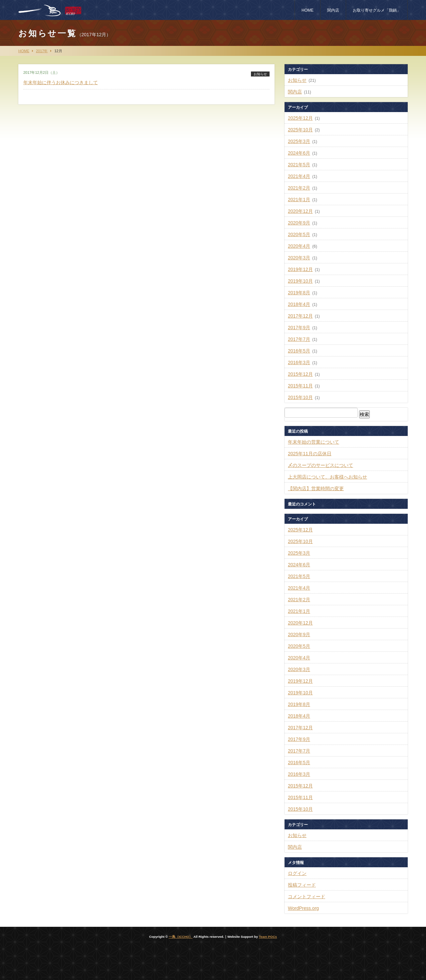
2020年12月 (300, 211)
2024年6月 (299, 153)
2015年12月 (300, 374)
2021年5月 (299, 165)
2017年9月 (299, 328)
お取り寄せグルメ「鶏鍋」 (377, 10)
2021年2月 (299, 188)
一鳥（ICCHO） (181, 937)
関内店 (333, 10)
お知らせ (260, 74)
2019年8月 (299, 293)
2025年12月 (300, 118)
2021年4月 (299, 176)
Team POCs (268, 937)
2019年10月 (300, 281)
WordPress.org (303, 908)
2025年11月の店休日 (310, 454)
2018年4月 (299, 304)
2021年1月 (299, 200)
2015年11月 (300, 386)
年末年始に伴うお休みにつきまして (61, 82)
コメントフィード (307, 897)
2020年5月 (299, 234)
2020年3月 (299, 258)
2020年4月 (299, 246)
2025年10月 (300, 130)
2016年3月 (299, 362)
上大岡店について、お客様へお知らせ (327, 477)
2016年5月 (299, 351)
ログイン (297, 873)
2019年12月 (300, 269)
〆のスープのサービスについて (320, 465)
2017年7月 (299, 339)
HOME (308, 10)
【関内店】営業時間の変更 (316, 489)
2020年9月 (299, 223)
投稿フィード (302, 885)
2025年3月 (299, 141)
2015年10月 (300, 397)
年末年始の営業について (314, 442)
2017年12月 (300, 316)
